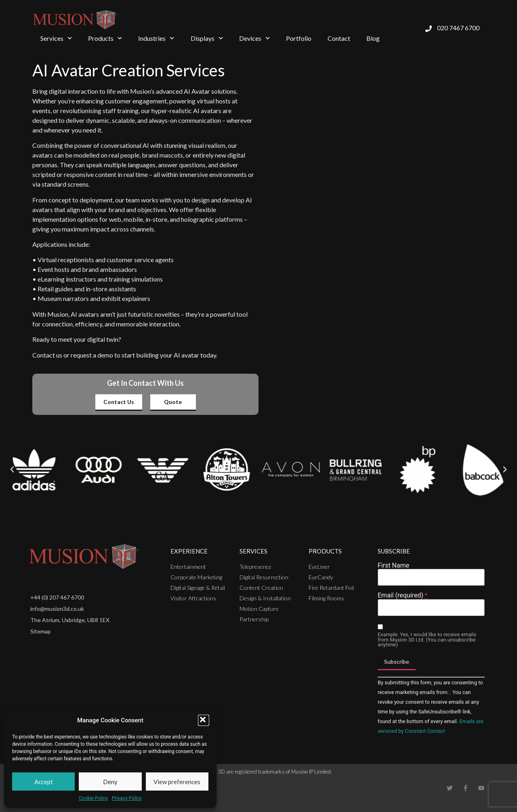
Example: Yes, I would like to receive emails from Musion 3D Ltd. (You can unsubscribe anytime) (427, 640)
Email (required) (402, 595)
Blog (373, 38)
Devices (254, 38)
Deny (110, 782)
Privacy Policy (127, 798)
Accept (44, 782)
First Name (393, 566)
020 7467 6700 (458, 28)
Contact (339, 38)
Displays (207, 38)
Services (56, 38)
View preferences (177, 782)
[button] (204, 720)
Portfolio (299, 38)
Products (105, 38)
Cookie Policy (93, 798)
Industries (156, 38)
